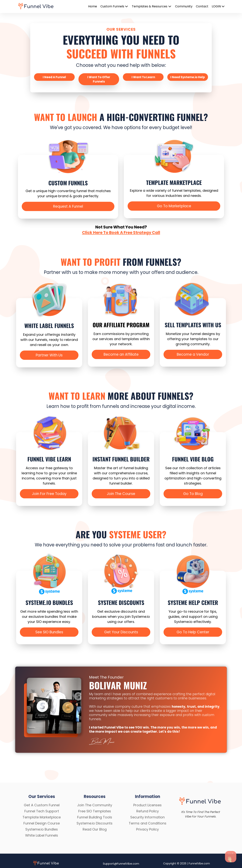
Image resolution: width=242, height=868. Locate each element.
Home (93, 6)
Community (184, 6)
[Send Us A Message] (231, 857)
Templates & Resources (152, 6)
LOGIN (218, 6)
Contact (202, 6)
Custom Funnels (114, 6)
